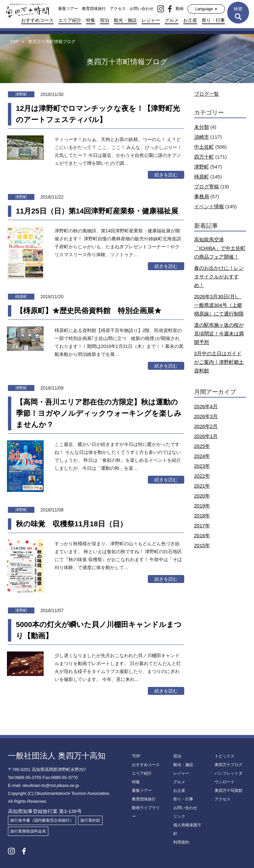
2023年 (202, 466)
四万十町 (204, 157)
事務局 (202, 196)
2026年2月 (206, 426)
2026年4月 (206, 406)
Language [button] (206, 9)
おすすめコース (37, 20)
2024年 (202, 456)
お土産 (190, 20)
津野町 (202, 167)
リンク (179, 816)
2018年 (202, 516)
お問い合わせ (142, 9)
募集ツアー (68, 9)
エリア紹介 (70, 20)
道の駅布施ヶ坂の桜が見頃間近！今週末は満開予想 (219, 334)
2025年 (202, 446)
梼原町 (202, 177)
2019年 (202, 506)
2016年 (202, 535)
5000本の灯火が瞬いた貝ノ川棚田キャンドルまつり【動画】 (99, 630)
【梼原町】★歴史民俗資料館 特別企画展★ (89, 311)
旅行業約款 (90, 820)
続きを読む (166, 175)
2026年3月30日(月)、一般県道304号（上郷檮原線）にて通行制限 (219, 305)
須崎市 (202, 137)
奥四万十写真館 (229, 791)
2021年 (202, 486)
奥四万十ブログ (229, 765)
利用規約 (181, 842)
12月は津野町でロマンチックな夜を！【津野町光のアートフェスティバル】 (98, 114)
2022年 (202, 476)
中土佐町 (204, 147)
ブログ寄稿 (207, 187)
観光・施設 (125, 20)
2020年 (202, 496)
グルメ (172, 20)
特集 (91, 20)
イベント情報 (209, 206)
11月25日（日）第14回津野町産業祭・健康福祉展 (97, 211)
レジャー (151, 20)
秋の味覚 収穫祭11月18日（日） (71, 524)
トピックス (225, 756)
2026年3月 (206, 416)
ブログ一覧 (207, 94)
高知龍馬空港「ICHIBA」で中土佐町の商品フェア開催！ (220, 248)
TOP (136, 756)
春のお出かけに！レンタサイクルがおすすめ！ (219, 277)
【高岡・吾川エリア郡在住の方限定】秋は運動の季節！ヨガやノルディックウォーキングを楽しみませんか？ (99, 413)
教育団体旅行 (94, 9)
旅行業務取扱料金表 (28, 831)
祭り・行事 (213, 20)
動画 (180, 9)
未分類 (202, 127)
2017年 (202, 526)
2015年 (202, 545)
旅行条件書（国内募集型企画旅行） (42, 820)
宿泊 (105, 20)
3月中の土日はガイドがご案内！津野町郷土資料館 (219, 362)
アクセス (118, 9)
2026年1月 (206, 436)
